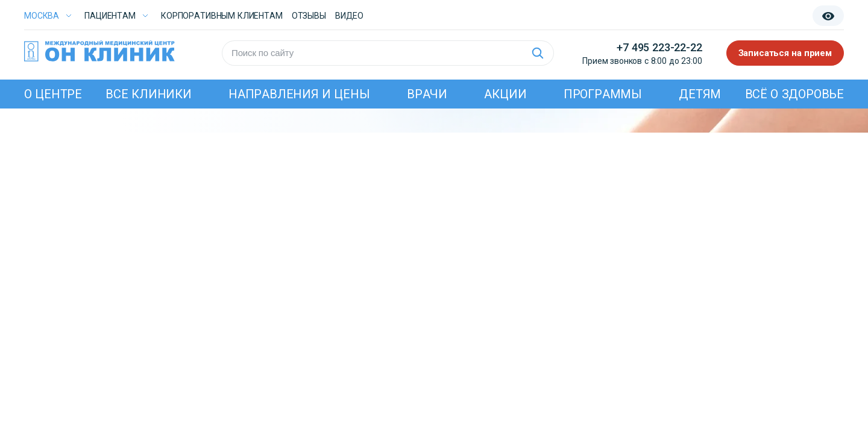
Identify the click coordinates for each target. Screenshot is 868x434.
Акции (505, 94)
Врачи (427, 94)
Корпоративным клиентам (222, 16)
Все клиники (148, 94)
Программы (603, 94)
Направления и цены (299, 94)
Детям (700, 94)
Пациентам (110, 16)
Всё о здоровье (794, 94)
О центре (53, 94)
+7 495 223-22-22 (659, 47)
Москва (42, 16)
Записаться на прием (785, 53)
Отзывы (309, 16)
